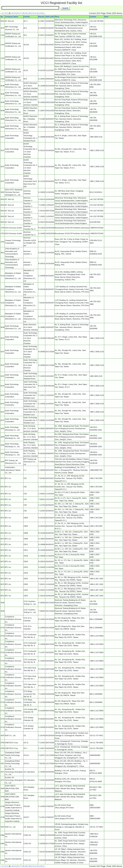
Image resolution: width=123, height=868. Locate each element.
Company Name (11, 17)
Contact (93, 17)
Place (57, 17)
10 (30, 13)
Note (106, 17)
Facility (27, 17)
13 (41, 13)
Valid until (50, 17)
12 (37, 13)
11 (33, 13)
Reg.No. (42, 17)
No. (2, 17)
